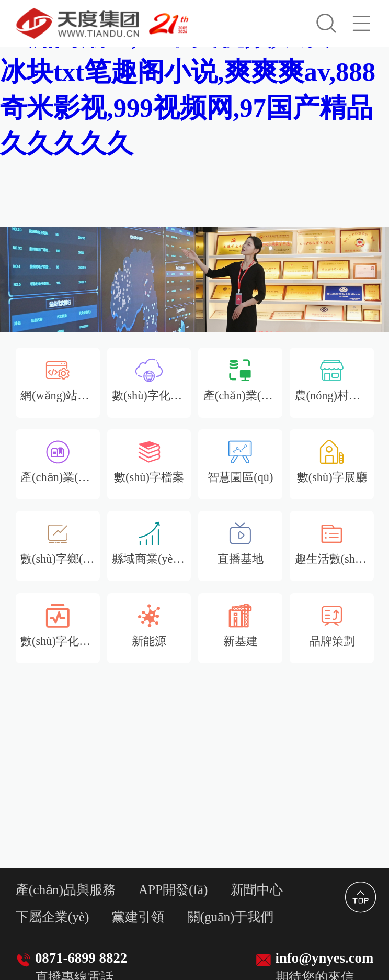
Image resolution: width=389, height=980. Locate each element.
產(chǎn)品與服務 (66, 889)
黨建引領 (138, 917)
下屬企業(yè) (53, 917)
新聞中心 (257, 889)
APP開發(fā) (173, 889)
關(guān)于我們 (231, 917)
